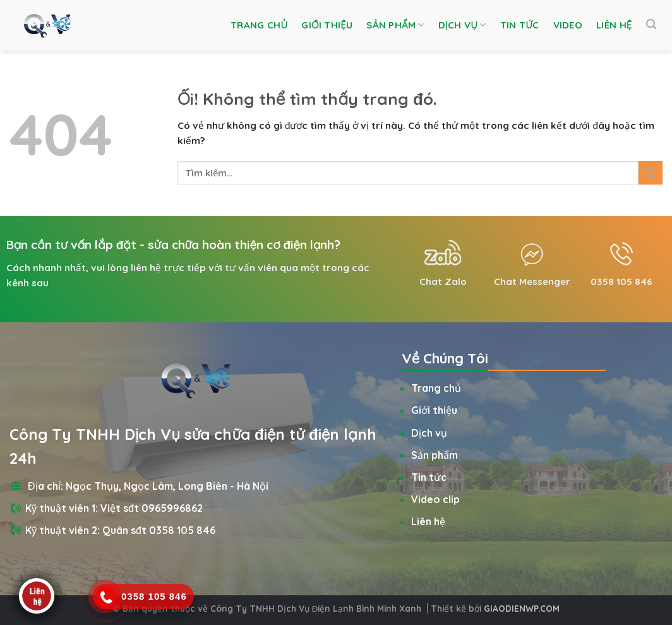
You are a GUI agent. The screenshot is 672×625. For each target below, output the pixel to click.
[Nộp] (651, 173)
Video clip (435, 499)
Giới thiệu (327, 25)
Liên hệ (614, 25)
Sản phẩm (395, 25)
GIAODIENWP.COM (522, 608)
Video (568, 25)
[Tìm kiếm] (651, 24)
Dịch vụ (462, 25)
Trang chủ (259, 25)
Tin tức (520, 25)
